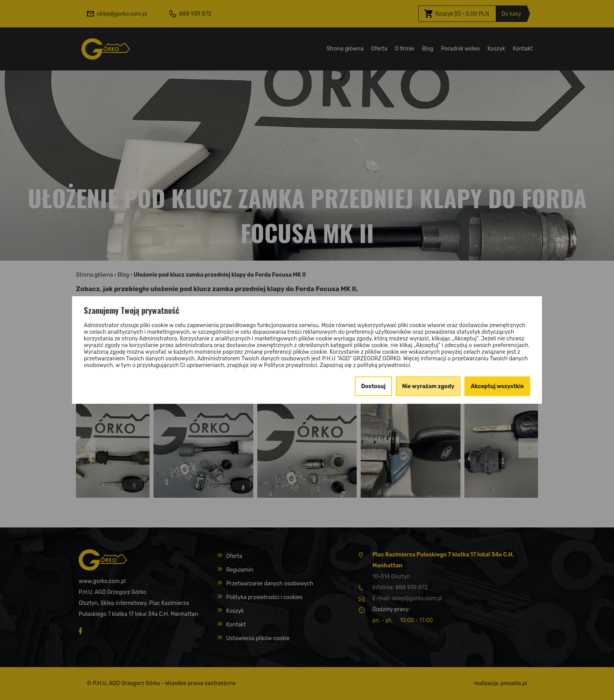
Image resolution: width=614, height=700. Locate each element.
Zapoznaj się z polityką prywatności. (366, 365)
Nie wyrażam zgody (428, 386)
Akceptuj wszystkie (497, 386)
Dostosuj (373, 386)
